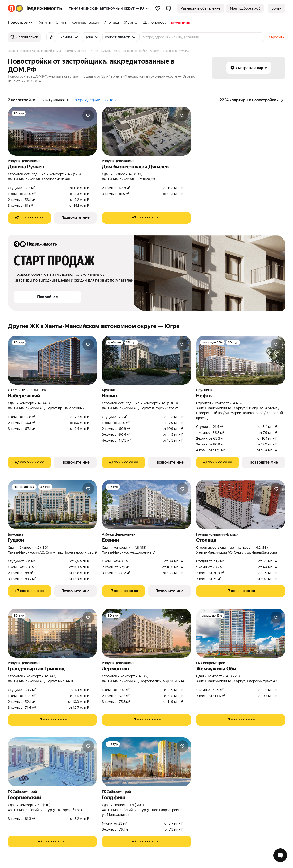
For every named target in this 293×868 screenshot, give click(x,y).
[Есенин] (146, 504)
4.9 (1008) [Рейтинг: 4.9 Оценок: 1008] (170, 403)
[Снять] (61, 23)
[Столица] (241, 504)
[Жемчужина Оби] (241, 633)
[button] (168, 8)
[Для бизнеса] (155, 23)
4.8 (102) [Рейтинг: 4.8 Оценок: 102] (136, 174)
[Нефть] (241, 360)
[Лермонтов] (146, 633)
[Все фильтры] (51, 37)
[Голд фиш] (146, 762)
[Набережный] (52, 360)
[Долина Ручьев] (52, 131)
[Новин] (146, 360)
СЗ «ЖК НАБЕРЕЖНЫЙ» (27, 390)
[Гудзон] (52, 504)
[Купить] (44, 23)
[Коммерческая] (85, 23)
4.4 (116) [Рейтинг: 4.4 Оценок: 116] (44, 805)
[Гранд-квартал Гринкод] (52, 633)
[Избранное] (158, 8)
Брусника (110, 390)
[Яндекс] (11, 8)
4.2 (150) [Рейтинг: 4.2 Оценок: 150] (42, 548)
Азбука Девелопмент (25, 161)
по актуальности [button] (54, 100)
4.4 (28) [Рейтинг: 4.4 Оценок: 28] (239, 403)
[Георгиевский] (52, 762)
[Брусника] (180, 23)
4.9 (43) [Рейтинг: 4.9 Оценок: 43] (51, 676)
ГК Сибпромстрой (211, 663)
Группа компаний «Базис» (217, 534)
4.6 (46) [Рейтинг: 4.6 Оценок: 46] (44, 403)
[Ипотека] (111, 23)
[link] (276, 8)
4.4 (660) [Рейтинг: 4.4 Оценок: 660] (136, 805)
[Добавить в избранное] (88, 115)
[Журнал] (131, 23)
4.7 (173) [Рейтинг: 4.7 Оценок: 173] (74, 174)
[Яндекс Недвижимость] (39, 8)
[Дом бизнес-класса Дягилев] (146, 131)
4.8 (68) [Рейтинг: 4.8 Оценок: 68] (140, 548)
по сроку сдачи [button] (86, 100)
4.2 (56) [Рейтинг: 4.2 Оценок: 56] (262, 548)
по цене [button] (110, 100)
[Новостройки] (21, 23)
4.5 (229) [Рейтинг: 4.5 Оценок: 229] (233, 676)
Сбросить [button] (276, 37)
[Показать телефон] (29, 218)
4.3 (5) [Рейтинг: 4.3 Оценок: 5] (144, 676)
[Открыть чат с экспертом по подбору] (280, 855)
